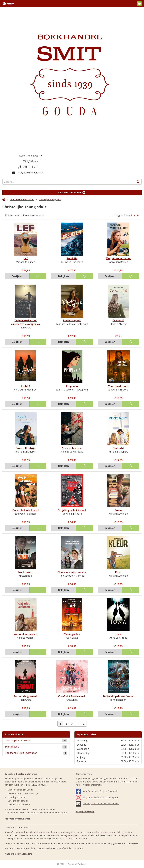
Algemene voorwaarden (18, 819)
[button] (139, 4)
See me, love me (72, 448)
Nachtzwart (26, 572)
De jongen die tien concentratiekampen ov (26, 322)
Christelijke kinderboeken (22, 199)
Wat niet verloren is (26, 634)
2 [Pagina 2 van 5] (66, 724)
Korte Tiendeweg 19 (31, 156)
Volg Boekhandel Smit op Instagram (97, 797)
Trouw (118, 510)
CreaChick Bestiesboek (72, 696)
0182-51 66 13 (28, 167)
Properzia (72, 386)
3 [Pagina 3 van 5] (72, 724)
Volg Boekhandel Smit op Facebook (97, 791)
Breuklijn (72, 258)
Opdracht (118, 448)
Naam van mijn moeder (72, 572)
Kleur (118, 572)
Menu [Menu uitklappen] (10, 4)
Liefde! (26, 386)
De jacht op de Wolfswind (118, 696)
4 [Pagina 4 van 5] (78, 724)
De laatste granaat (26, 696)
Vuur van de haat (118, 386)
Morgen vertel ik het (118, 258)
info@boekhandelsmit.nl (28, 173)
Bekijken (17, 276)
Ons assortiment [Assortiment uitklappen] (70, 192)
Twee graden (72, 634)
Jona (118, 634)
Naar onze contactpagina (19, 854)
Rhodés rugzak (72, 320)
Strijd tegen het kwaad (72, 510)
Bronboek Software (77, 864)
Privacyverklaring (85, 811)
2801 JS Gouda (31, 161)
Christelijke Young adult (50, 199)
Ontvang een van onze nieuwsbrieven (97, 804)
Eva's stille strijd (26, 448)
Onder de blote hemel (26, 510)
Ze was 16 (118, 320)
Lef (26, 258)
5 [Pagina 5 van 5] (84, 724)
